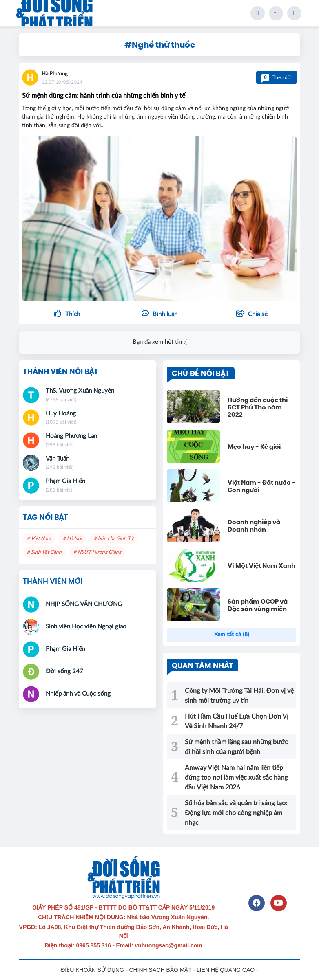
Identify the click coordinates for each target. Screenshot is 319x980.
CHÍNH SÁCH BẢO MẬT (160, 970)
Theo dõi (277, 77)
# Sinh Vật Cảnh (44, 552)
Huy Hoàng (61, 414)
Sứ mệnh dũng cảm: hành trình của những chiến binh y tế (104, 96)
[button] (252, 314)
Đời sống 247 (64, 671)
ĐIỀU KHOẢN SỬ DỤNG (92, 970)
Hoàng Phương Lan (71, 436)
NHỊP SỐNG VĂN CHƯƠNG (84, 604)
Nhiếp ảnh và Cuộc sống (78, 694)
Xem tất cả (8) (232, 635)
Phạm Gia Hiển (65, 481)
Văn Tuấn (58, 459)
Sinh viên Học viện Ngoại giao (86, 627)
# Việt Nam (39, 538)
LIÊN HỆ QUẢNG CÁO (226, 970)
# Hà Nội (72, 538)
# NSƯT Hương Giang (97, 552)
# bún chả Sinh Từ (114, 538)
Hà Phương (55, 74)
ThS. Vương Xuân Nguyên (80, 391)
